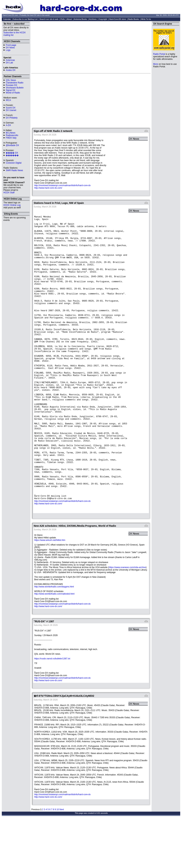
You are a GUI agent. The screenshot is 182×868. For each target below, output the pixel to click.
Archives (93, 19)
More (156, 64)
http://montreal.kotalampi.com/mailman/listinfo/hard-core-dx (62, 185)
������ (12, 155)
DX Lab (9, 63)
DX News (10, 48)
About (69, 19)
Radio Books (134, 19)
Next (62, 857)
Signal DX (10, 90)
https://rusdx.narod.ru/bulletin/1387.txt (52, 706)
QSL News (11, 80)
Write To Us (146, 19)
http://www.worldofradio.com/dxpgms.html (54, 634)
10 (58, 857)
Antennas (10, 60)
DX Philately (12, 118)
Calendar (7, 19)
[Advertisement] (91, 47)
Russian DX (11, 85)
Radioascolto (12, 135)
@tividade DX (12, 145)
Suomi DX (11, 108)
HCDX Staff (9, 193)
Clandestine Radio (15, 83)
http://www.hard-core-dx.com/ (48, 188)
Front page (11, 45)
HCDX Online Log (12, 205)
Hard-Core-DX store (118, 19)
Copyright (103, 19)
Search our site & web (49, 19)
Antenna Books (81, 19)
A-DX (8, 125)
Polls (63, 19)
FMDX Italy (11, 138)
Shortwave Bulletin (15, 88)
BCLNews (10, 133)
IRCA (8, 100)
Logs (8, 50)
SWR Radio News (14, 170)
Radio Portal (159, 54)
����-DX (12, 153)
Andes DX (11, 70)
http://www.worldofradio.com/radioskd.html (54, 642)
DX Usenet (11, 110)
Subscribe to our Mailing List (25, 19)
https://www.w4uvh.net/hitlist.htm (50, 588)
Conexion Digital (14, 163)
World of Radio (13, 93)
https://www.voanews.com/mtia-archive (127, 615)
